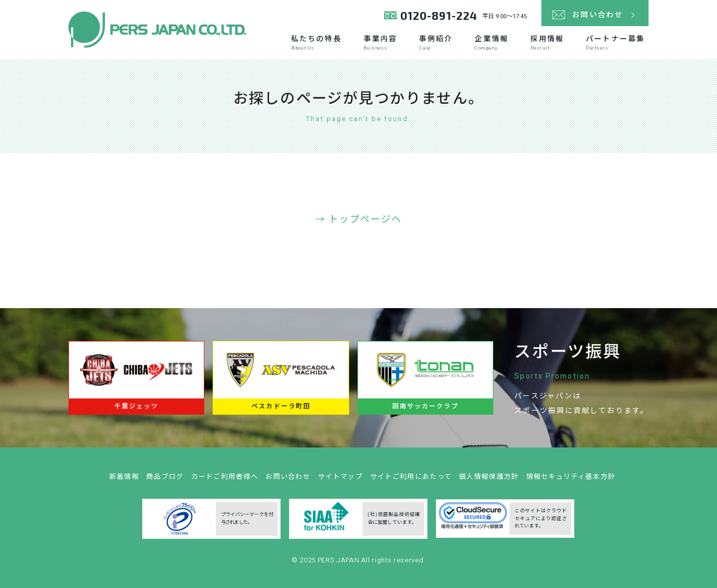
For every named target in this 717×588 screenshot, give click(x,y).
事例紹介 (436, 43)
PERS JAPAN (339, 563)
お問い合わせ (288, 480)
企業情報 (491, 43)
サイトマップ (340, 480)
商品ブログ (165, 480)
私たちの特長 (316, 43)
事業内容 (380, 43)
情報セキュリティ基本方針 (571, 480)
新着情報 (124, 480)
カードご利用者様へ (225, 480)
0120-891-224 (439, 15)
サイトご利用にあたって (411, 480)
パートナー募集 (615, 43)
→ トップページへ (359, 220)
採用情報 (547, 43)
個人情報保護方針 (489, 480)
